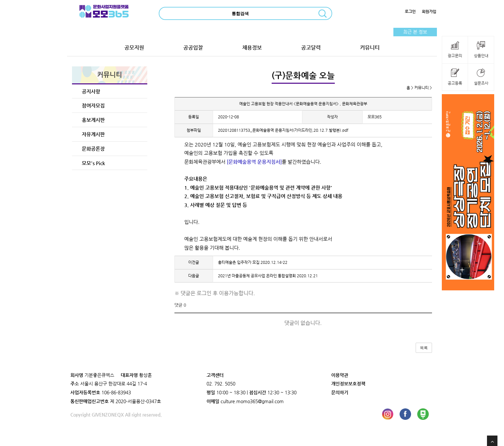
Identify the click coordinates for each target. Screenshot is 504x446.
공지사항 (91, 91)
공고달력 (311, 48)
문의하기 (340, 392)
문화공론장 (93, 149)
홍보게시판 (93, 120)
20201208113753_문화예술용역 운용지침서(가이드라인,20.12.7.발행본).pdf (283, 130)
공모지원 (134, 48)
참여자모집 (93, 105)
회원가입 (429, 11)
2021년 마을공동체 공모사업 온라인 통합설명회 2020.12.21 (268, 276)
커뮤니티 (370, 48)
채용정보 (252, 48)
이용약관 (340, 375)
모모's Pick (93, 163)
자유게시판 (93, 134)
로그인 (410, 11)
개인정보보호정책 (348, 384)
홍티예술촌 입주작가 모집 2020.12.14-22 (253, 262)
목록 (424, 348)
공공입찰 (193, 48)
